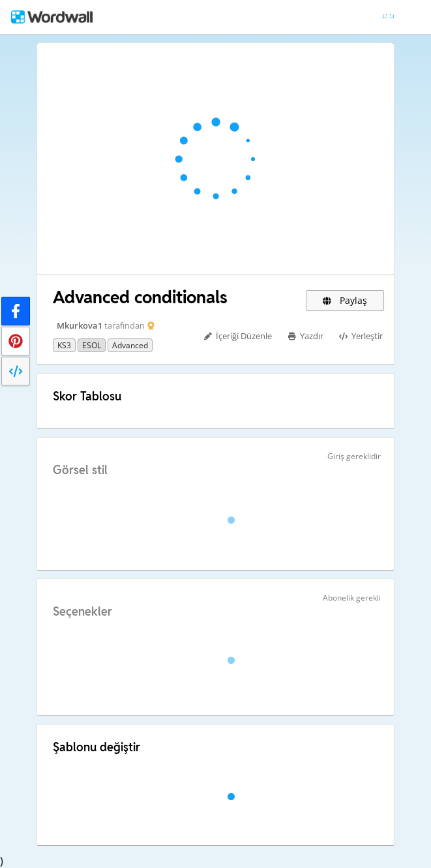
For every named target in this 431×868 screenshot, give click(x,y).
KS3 (64, 345)
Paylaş (345, 300)
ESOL (92, 345)
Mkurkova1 (80, 325)
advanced (130, 345)
